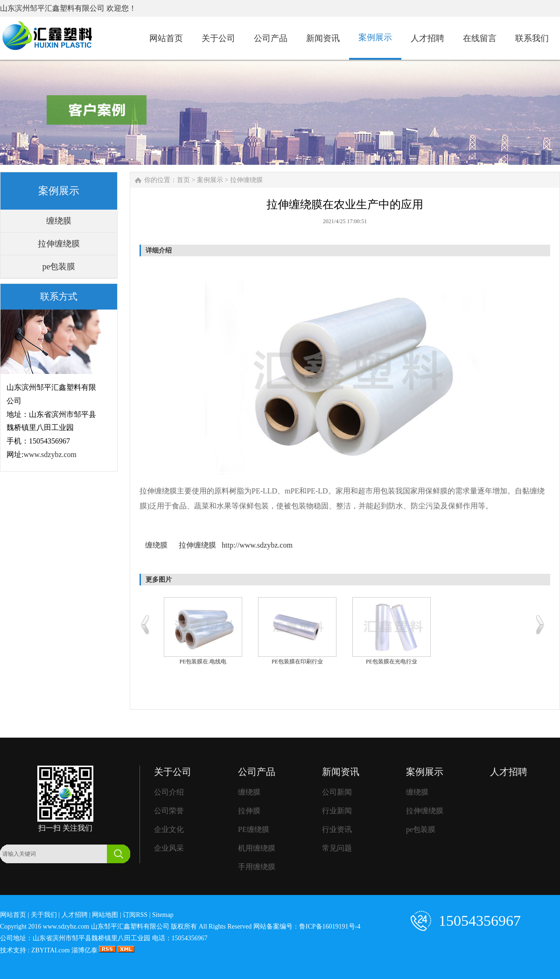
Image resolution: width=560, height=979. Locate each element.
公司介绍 (169, 792)
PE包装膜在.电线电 (203, 662)
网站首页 (13, 915)
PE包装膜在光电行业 (392, 662)
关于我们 (44, 915)
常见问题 (337, 848)
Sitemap (163, 915)
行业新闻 (337, 811)
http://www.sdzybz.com (257, 545)
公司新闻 (337, 792)
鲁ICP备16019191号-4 (330, 926)
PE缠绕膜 (254, 829)
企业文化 (169, 829)
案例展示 (210, 180)
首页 (183, 180)
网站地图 (105, 915)
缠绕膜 (59, 221)
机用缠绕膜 (257, 848)
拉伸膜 (249, 811)
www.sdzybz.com (50, 454)
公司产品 (257, 772)
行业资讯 (337, 829)
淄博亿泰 (84, 950)
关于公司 (173, 772)
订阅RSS (135, 915)
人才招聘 (509, 772)
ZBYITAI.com (50, 950)
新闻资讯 (341, 772)
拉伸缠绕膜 (59, 244)
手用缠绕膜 (257, 867)
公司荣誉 (169, 811)
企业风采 (169, 848)
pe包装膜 (59, 267)
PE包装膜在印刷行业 (297, 662)
